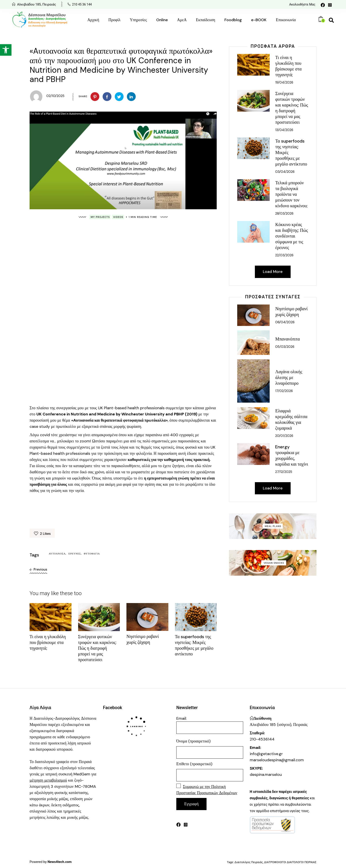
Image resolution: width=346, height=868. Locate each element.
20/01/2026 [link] (284, 436)
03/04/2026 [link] (285, 172)
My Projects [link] (100, 217)
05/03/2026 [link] (285, 347)
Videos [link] (118, 217)
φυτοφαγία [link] (92, 554)
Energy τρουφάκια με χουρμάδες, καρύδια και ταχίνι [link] (292, 455)
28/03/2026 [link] (284, 213)
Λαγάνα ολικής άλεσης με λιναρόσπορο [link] (289, 377)
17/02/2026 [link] (284, 391)
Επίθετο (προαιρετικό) (194, 764)
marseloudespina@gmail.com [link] (277, 760)
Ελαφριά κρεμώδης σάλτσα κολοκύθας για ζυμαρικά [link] (291, 419)
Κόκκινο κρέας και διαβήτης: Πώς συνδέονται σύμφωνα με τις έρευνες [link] (291, 236)
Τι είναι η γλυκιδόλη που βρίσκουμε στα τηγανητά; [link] (48, 642)
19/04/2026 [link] (284, 82)
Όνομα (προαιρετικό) (193, 741)
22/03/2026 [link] (284, 255)
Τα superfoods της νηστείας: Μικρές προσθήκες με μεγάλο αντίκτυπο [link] (194, 645)
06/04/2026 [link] (285, 322)
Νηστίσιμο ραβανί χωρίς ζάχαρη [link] (143, 639)
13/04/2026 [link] (284, 130)
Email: (210, 725)
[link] (6, 50)
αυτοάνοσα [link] (57, 554)
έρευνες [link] (75, 554)
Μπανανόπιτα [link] (287, 339)
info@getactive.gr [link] (266, 754)
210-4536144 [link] (262, 739)
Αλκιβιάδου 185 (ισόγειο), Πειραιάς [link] (279, 725)
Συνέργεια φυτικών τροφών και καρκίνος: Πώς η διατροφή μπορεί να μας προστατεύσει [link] (97, 648)
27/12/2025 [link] (284, 472)
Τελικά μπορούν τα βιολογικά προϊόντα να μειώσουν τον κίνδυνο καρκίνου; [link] (291, 194)
